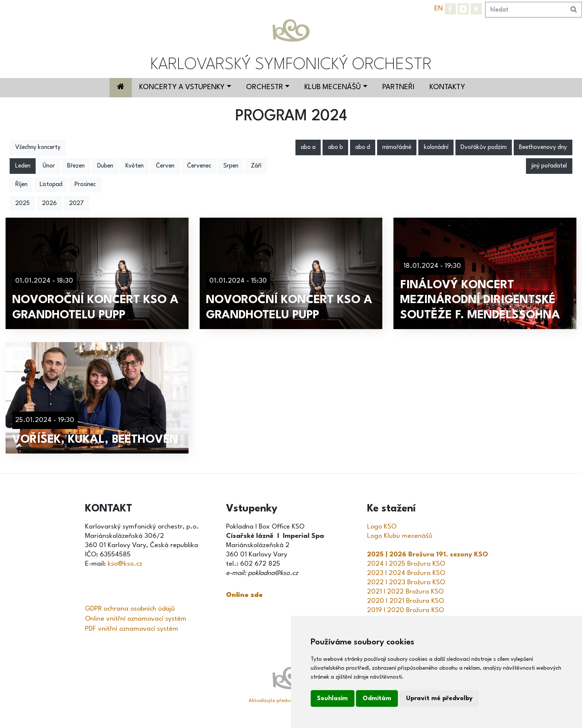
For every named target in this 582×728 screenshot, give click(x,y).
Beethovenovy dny (543, 147)
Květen (135, 166)
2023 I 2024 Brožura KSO (406, 573)
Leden (23, 166)
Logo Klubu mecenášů (400, 536)
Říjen (21, 185)
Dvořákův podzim (484, 147)
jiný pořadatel (549, 166)
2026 (49, 204)
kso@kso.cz (125, 564)
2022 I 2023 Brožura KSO (406, 582)
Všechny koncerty (38, 147)
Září (256, 166)
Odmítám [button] (377, 698)
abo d (363, 147)
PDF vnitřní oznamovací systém (132, 629)
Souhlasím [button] (332, 698)
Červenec (199, 166)
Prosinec (85, 185)
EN (439, 9)
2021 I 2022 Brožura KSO (405, 592)
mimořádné (397, 147)
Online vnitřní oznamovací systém (136, 619)
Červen (165, 166)
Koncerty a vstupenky (182, 87)
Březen (76, 166)
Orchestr (265, 87)
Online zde (244, 595)
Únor (49, 166)
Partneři (398, 87)
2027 (76, 204)
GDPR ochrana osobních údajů (130, 609)
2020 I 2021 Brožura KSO (406, 601)
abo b (336, 147)
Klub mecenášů (333, 87)
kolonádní (436, 147)
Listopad (51, 185)
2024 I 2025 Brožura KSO (406, 564)
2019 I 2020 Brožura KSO (406, 610)
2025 (22, 204)
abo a (308, 147)
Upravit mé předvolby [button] (439, 698)
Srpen (231, 166)
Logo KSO (382, 527)
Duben (105, 166)
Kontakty (447, 87)
